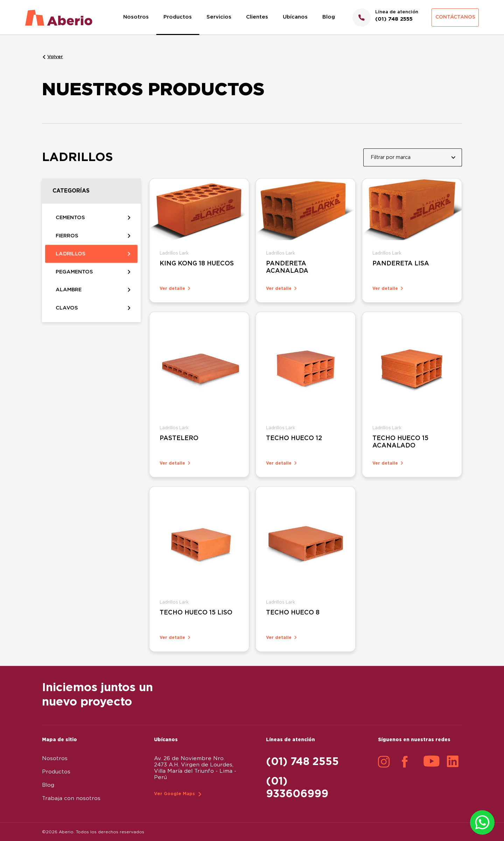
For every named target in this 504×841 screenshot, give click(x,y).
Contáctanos (455, 17)
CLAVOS (67, 320)
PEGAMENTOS (74, 282)
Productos (178, 17)
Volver (55, 57)
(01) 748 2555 (302, 762)
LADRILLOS (71, 263)
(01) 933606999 (297, 788)
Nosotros (136, 17)
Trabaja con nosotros (71, 798)
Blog (329, 17)
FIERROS (67, 244)
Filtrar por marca (391, 162)
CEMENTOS (70, 225)
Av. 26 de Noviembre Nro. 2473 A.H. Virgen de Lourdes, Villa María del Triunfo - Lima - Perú (195, 768)
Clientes (257, 17)
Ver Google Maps (174, 794)
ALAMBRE (69, 301)
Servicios (219, 17)
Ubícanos (295, 17)
